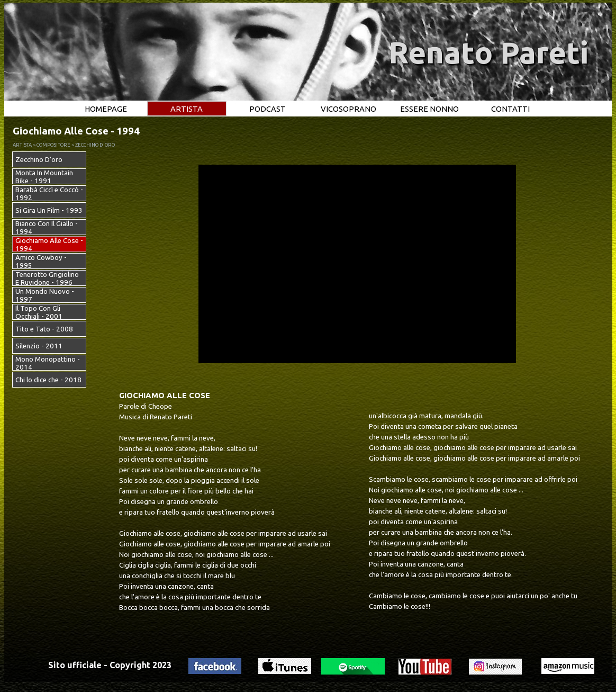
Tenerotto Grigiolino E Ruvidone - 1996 (47, 278)
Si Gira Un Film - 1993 (49, 210)
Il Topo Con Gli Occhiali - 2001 (39, 312)
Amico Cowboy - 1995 (41, 262)
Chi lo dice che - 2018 (48, 380)
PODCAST (268, 109)
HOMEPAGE (106, 109)
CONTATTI (510, 109)
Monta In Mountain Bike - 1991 (44, 177)
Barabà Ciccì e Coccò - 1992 (49, 194)
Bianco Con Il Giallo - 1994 (47, 228)
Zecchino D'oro (39, 160)
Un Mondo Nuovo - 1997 (45, 295)
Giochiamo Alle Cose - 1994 (49, 245)
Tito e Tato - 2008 (44, 329)
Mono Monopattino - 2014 (48, 363)
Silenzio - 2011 (39, 346)
